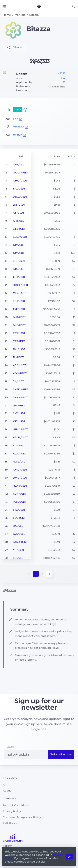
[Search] (74, 6)
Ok (69, 857)
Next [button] (49, 574)
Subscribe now (61, 754)
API (5, 785)
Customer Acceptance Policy (22, 817)
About (7, 791)
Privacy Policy (12, 811)
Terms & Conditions (16, 805)
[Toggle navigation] (4, 6)
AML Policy (10, 823)
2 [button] (42, 574)
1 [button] (36, 574)
